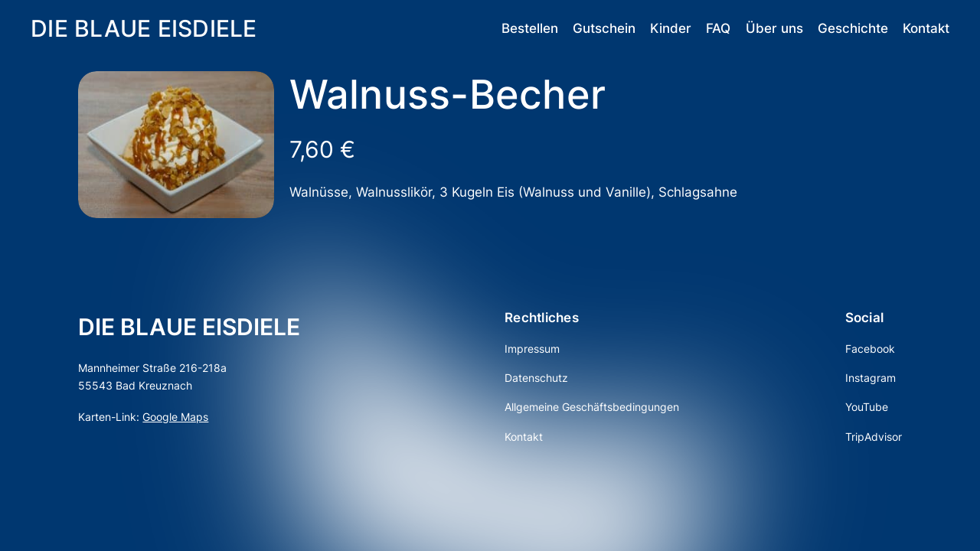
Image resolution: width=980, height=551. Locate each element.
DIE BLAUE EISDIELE (144, 28)
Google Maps (175, 417)
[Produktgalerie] (176, 145)
